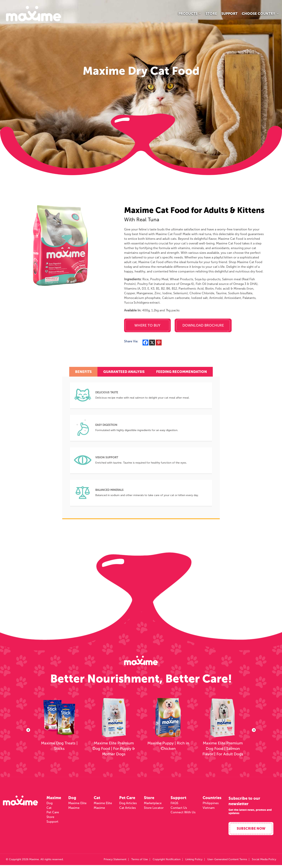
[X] (152, 343)
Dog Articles (128, 805)
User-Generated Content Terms (227, 862)
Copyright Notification (167, 862)
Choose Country (258, 14)
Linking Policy (194, 862)
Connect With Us (183, 814)
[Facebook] (145, 343)
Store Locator (154, 809)
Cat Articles (127, 809)
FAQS (174, 805)
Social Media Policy (264, 862)
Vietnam (209, 809)
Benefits (83, 372)
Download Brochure (203, 325)
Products (188, 14)
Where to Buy (147, 325)
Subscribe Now (252, 831)
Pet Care (53, 814)
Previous (28, 731)
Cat (49, 809)
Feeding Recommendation (182, 372)
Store (211, 14)
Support (229, 14)
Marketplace (153, 805)
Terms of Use (140, 862)
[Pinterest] (159, 343)
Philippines (211, 805)
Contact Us (179, 809)
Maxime (74, 809)
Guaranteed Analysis (124, 372)
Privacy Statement (115, 862)
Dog (49, 805)
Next (254, 731)
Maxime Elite (77, 805)
